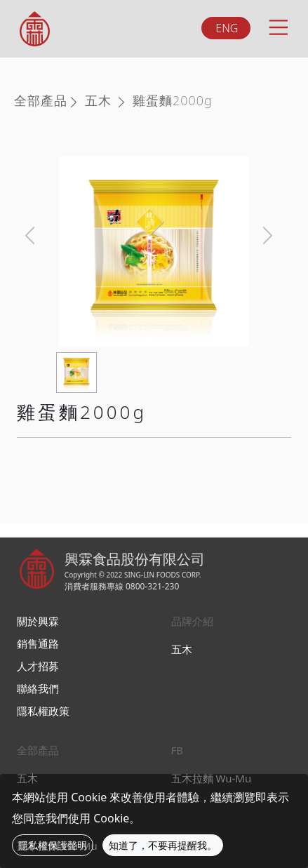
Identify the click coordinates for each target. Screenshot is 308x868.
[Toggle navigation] (277, 25)
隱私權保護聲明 (53, 845)
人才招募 (38, 666)
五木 (98, 100)
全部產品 (41, 100)
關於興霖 (38, 621)
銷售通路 (38, 643)
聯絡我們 (38, 688)
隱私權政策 (43, 711)
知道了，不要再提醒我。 (163, 845)
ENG (227, 28)
